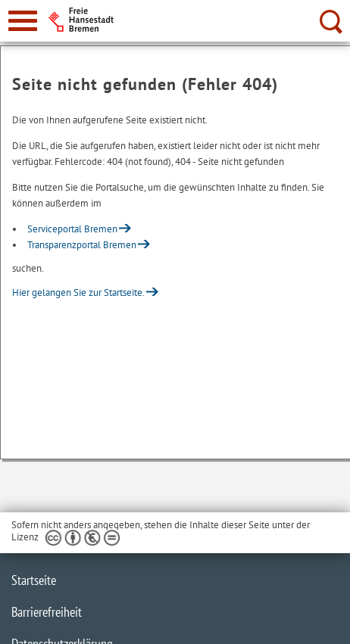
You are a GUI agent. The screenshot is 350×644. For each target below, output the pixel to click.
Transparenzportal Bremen (82, 245)
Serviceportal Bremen (72, 229)
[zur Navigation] (23, 21)
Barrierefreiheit (47, 612)
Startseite (34, 580)
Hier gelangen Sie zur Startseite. (78, 292)
